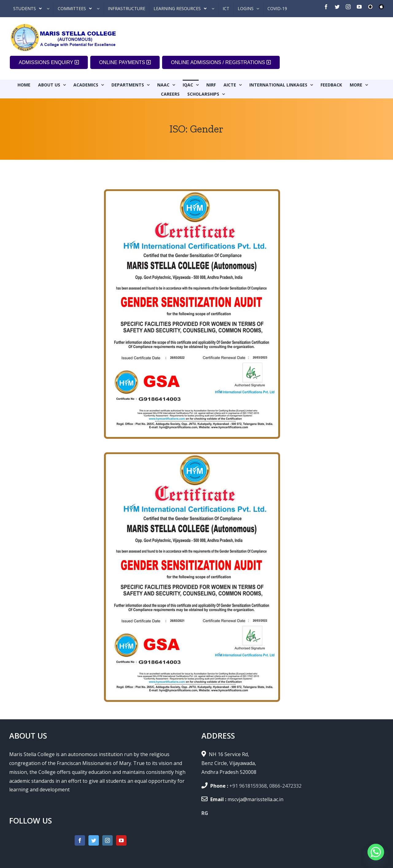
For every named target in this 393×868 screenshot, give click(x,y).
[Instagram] (107, 840)
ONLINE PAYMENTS (125, 62)
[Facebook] (80, 840)
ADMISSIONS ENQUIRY (49, 62)
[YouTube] (121, 840)
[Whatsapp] (376, 852)
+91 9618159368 (248, 786)
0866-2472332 (285, 786)
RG (205, 813)
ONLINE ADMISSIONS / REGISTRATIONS (221, 62)
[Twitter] (94, 840)
